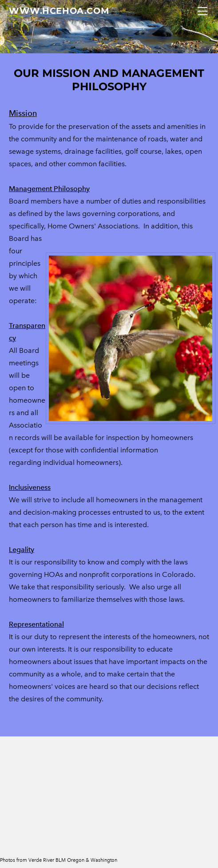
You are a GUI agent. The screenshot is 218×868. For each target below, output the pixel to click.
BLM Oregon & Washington (86, 860)
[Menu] (202, 11)
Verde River (41, 860)
